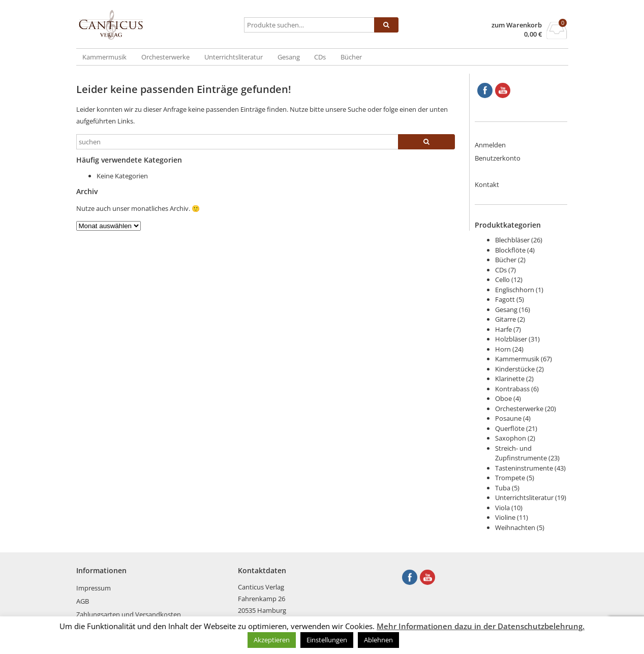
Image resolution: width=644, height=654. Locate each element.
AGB (83, 601)
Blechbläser (512, 240)
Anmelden (490, 145)
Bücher (351, 57)
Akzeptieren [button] (272, 640)
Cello (502, 279)
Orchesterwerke (165, 57)
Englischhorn (515, 290)
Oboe (503, 398)
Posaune (508, 418)
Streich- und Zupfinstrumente (521, 453)
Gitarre (505, 319)
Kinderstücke (515, 369)
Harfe (503, 329)
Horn (503, 349)
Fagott (505, 299)
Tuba (503, 488)
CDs (320, 57)
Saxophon (511, 438)
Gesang (289, 57)
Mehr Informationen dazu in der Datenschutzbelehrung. (481, 626)
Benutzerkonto (498, 158)
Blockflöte (510, 250)
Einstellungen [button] (327, 640)
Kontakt (487, 184)
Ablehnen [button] (378, 640)
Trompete (510, 478)
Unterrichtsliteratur (234, 57)
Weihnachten (515, 527)
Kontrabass (512, 389)
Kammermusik (104, 57)
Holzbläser (511, 339)
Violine (505, 517)
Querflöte (510, 428)
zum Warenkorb (517, 25)
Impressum (94, 588)
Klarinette (510, 379)
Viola (502, 508)
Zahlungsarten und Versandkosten (129, 614)
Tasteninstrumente (524, 468)
